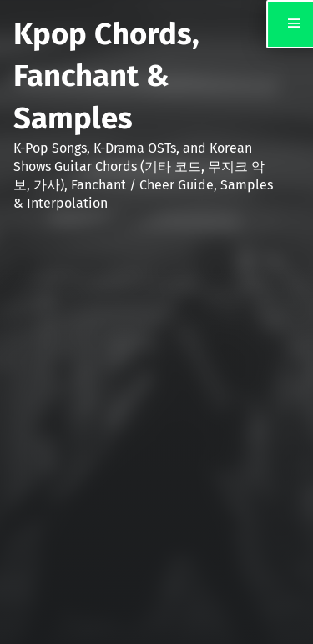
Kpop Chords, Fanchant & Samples (106, 76)
